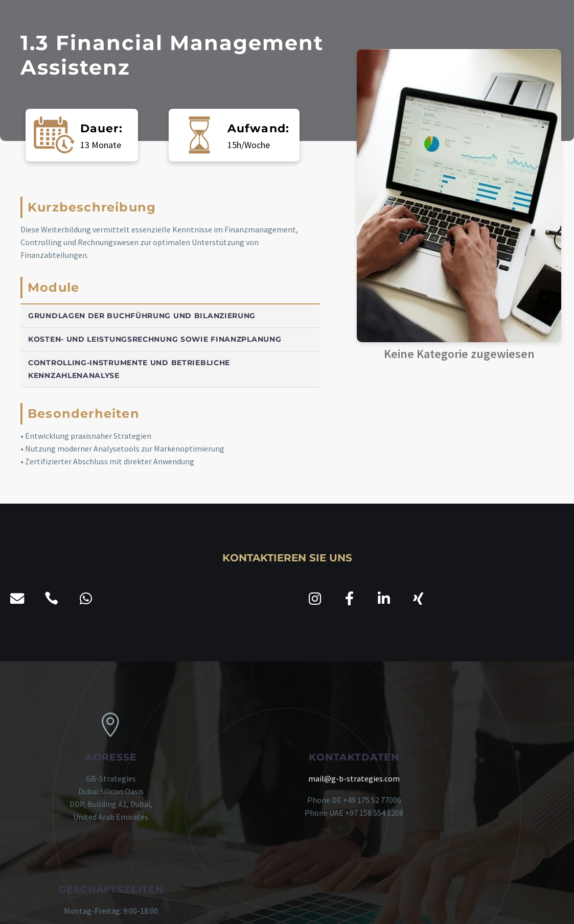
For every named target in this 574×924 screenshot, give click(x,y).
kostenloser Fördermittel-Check (322, 905)
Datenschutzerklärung (220, 905)
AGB (121, 905)
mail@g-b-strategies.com (287, 778)
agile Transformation (422, 905)
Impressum (154, 905)
